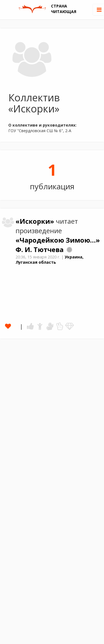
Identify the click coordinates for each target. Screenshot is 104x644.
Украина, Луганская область (50, 260)
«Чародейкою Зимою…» (58, 240)
